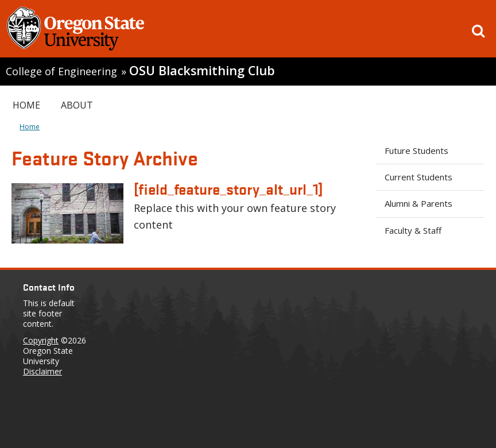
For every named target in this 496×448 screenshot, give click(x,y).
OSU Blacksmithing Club (202, 70)
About (77, 105)
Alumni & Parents (418, 203)
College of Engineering (61, 71)
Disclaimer (42, 371)
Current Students (418, 177)
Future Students (416, 150)
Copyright (41, 340)
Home (26, 105)
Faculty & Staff (413, 230)
